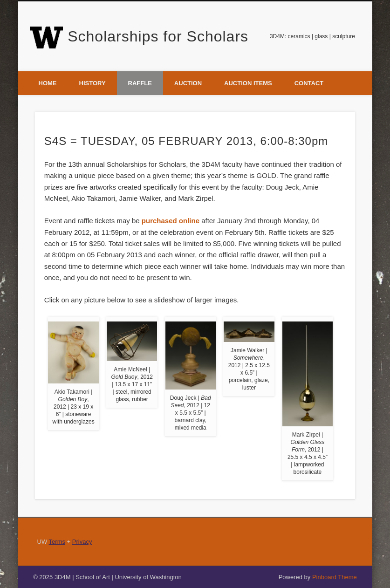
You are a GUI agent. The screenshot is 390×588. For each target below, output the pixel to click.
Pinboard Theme (335, 577)
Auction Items (248, 83)
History (92, 83)
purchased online (171, 221)
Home (48, 83)
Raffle (140, 83)
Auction (188, 83)
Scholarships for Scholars (158, 36)
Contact (309, 83)
